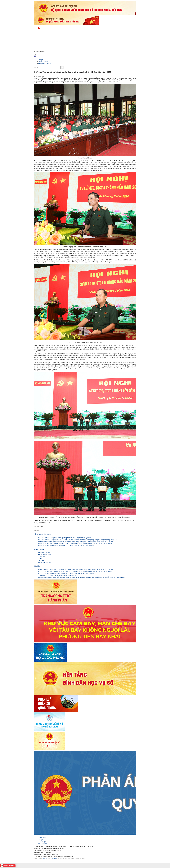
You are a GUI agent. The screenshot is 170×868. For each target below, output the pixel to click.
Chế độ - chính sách (45, 42)
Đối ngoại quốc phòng (45, 555)
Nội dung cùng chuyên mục (43, 534)
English (41, 48)
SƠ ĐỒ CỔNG (43, 843)
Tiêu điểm (41, 560)
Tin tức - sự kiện (44, 30)
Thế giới (41, 558)
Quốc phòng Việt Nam (46, 35)
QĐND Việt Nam (43, 33)
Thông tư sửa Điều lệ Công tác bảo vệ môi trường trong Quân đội (57, 575)
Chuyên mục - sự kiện (45, 562)
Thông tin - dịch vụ (45, 45)
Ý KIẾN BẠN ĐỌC (44, 841)
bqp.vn (45, 858)
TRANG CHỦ (42, 837)
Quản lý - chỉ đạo (44, 37)
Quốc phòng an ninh (44, 553)
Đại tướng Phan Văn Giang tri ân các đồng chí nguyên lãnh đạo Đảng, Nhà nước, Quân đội (65, 538)
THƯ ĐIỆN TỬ (42, 839)
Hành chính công (44, 40)
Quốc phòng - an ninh (45, 64)
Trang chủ (41, 60)
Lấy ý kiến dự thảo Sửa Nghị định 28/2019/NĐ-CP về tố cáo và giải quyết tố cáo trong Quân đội (66, 546)
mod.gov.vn (54, 858)
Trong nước (42, 556)
